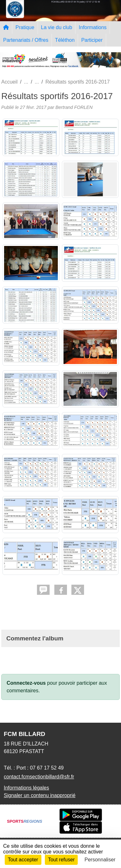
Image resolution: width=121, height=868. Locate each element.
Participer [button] (92, 40)
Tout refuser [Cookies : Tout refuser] (61, 860)
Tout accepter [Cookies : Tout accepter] (23, 860)
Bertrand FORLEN (74, 107)
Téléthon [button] (65, 40)
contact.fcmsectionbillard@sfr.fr (39, 777)
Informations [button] (93, 27)
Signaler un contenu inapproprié (40, 795)
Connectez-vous (26, 683)
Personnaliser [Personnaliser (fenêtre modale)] (100, 860)
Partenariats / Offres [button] (26, 40)
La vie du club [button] (57, 27)
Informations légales (26, 788)
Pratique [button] (25, 27)
